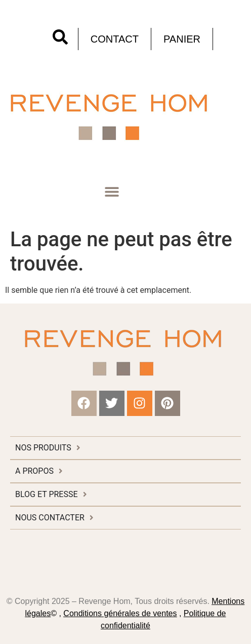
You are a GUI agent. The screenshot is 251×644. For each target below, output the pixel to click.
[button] (112, 192)
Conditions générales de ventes (120, 613)
